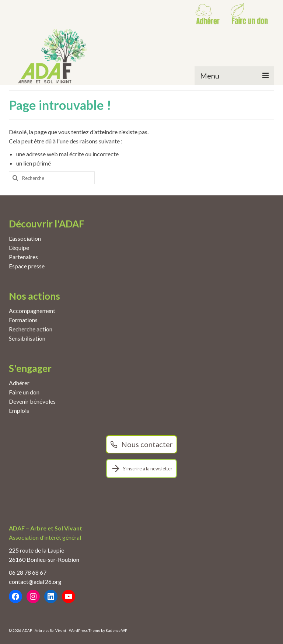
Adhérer (19, 383)
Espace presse (27, 266)
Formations (23, 320)
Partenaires (23, 257)
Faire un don (24, 392)
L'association (25, 238)
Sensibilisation (27, 338)
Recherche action (31, 329)
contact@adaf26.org (35, 582)
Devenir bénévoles (32, 401)
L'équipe (19, 248)
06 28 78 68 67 (28, 572)
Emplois (19, 410)
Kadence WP (116, 630)
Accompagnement (32, 311)
